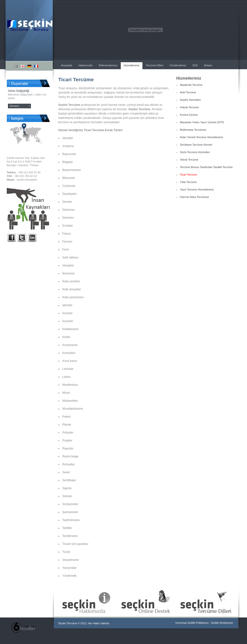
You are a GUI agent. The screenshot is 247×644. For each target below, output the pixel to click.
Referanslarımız (108, 65)
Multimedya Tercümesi (193, 130)
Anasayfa (67, 65)
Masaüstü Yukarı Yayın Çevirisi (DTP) (202, 122)
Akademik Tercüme (191, 85)
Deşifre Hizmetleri (190, 100)
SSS (195, 65)
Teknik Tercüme (189, 160)
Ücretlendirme (178, 65)
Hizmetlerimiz (132, 65)
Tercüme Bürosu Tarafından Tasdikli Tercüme (206, 167)
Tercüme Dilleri (155, 65)
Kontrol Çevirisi (189, 115)
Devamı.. (15, 106)
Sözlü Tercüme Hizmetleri (195, 152)
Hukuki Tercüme (190, 107)
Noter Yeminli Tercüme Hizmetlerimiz (202, 137)
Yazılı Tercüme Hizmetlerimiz (197, 190)
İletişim (208, 65)
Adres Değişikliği (19, 91)
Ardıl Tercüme (188, 92)
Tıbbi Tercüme (188, 182)
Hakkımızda (85, 65)
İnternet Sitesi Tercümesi (194, 197)
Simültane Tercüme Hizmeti (196, 145)
